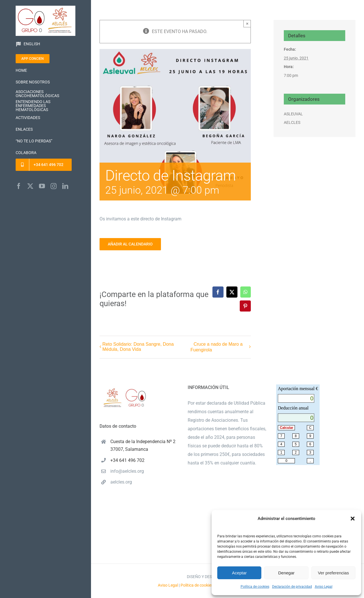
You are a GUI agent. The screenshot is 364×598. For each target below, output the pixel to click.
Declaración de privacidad (292, 587)
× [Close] (247, 23)
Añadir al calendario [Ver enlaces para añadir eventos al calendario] (130, 244)
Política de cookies (255, 587)
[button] (353, 519)
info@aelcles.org (127, 471)
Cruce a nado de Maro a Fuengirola (217, 347)
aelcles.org (121, 482)
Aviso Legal (324, 587)
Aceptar (239, 573)
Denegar (286, 573)
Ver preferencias (333, 573)
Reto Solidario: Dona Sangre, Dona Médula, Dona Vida (138, 347)
